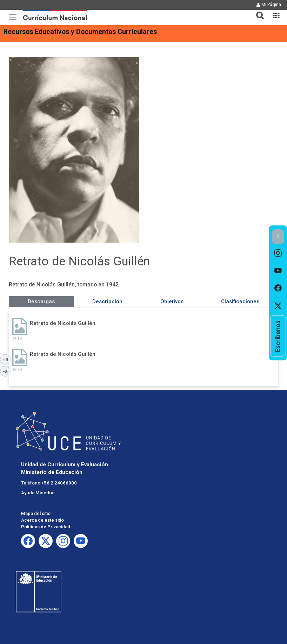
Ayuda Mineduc (38, 493)
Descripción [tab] (107, 301)
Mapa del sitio (36, 513)
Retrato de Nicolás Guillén (63, 323)
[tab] (257, 11)
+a (7, 359)
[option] (278, 253)
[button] (257, 11)
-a (7, 371)
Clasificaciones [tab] (240, 301)
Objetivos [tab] (172, 301)
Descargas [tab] (41, 301)
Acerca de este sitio (42, 520)
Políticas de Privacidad (46, 527)
